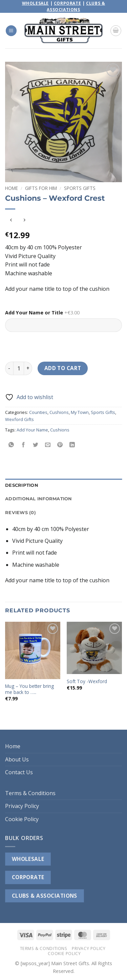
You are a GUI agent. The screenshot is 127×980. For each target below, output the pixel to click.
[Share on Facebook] (24, 445)
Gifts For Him (41, 188)
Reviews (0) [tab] (20, 513)
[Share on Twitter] (36, 445)
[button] (11, 31)
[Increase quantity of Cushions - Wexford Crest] (28, 368)
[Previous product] (24, 220)
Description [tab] (22, 485)
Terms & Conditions (30, 793)
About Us (17, 759)
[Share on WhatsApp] (11, 445)
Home (12, 188)
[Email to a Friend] (48, 445)
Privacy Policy (22, 806)
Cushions (59, 412)
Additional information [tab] (39, 499)
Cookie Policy (22, 819)
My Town (80, 412)
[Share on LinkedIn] (72, 445)
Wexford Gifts (19, 419)
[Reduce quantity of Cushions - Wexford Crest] (9, 368)
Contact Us (19, 772)
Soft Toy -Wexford (87, 681)
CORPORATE (28, 877)
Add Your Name (32, 430)
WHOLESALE (28, 859)
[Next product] (11, 220)
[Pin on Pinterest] (60, 445)
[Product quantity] (19, 368)
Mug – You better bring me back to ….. (29, 689)
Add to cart (63, 368)
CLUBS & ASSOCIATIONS (45, 896)
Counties (38, 412)
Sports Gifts (80, 188)
